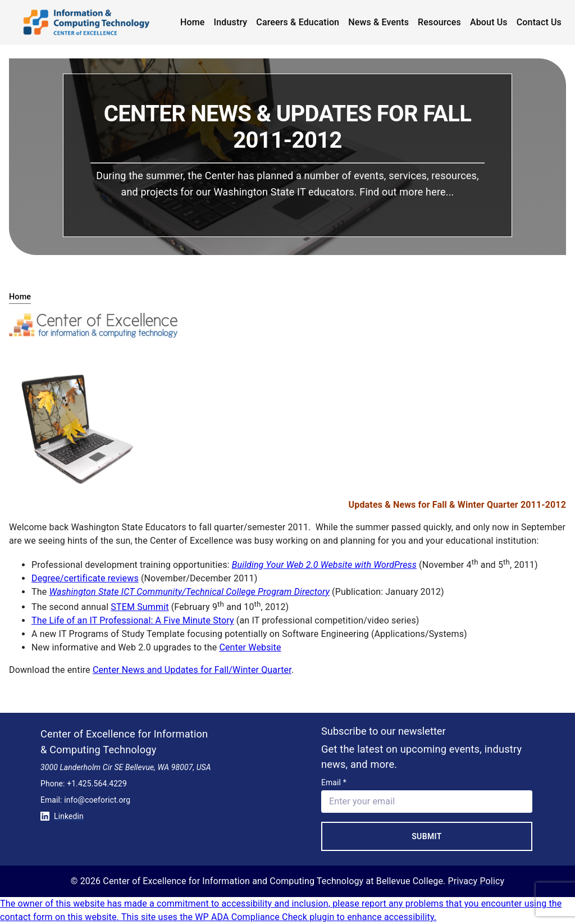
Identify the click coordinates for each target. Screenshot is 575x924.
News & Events (378, 22)
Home (193, 22)
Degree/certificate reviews (85, 578)
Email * (334, 782)
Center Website (250, 647)
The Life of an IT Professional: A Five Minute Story (133, 620)
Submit (427, 836)
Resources (439, 22)
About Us (489, 22)
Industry (231, 22)
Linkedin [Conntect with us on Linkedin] (62, 816)
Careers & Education (298, 22)
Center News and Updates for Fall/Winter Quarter (192, 670)
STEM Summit (140, 607)
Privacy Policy (476, 881)
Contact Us (539, 22)
